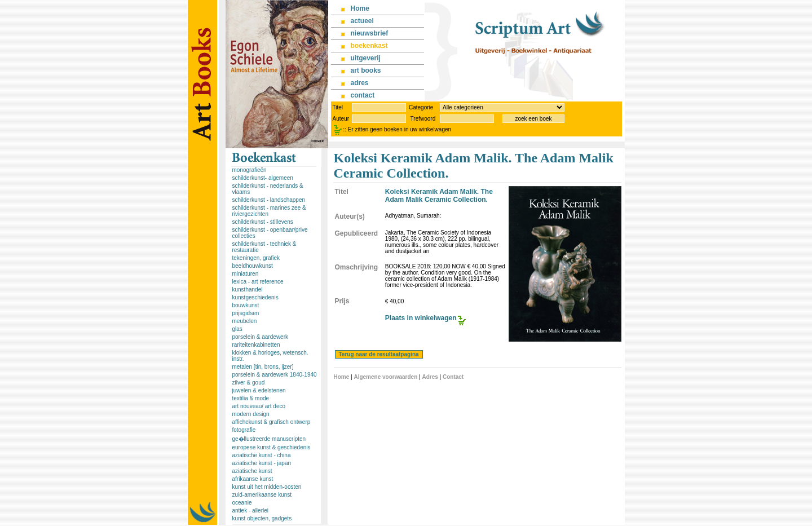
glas (237, 329)
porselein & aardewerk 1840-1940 (275, 375)
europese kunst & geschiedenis (272, 447)
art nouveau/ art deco (259, 406)
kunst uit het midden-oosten (267, 487)
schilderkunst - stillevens (263, 222)
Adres (430, 377)
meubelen (245, 321)
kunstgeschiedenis (255, 297)
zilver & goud (249, 383)
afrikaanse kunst (253, 479)
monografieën (250, 170)
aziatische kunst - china (262, 455)
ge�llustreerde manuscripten (269, 439)
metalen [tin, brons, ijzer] (263, 367)
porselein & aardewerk (261, 337)
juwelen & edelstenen (259, 390)
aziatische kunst (252, 471)
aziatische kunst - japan (262, 463)
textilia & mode (251, 398)
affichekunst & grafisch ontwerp (272, 422)
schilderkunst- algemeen (263, 178)
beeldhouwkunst (253, 266)
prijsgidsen (246, 313)
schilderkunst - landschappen (269, 200)
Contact (453, 377)
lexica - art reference (258, 282)
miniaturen (246, 274)
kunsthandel (248, 289)
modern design (251, 414)
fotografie (244, 430)
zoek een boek (533, 119)
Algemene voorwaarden (385, 377)
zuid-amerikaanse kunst (262, 495)
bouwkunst (246, 305)
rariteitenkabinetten (256, 345)
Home (342, 377)
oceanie (242, 503)
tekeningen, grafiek (256, 258)
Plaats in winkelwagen (421, 318)
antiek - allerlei (250, 510)
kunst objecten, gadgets (262, 518)
